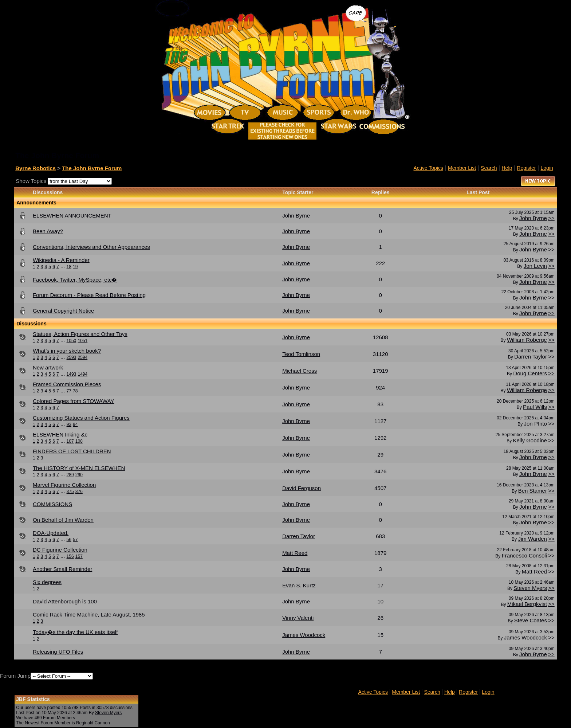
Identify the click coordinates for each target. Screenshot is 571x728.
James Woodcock (525, 637)
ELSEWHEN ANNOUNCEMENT (72, 216)
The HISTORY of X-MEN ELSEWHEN (79, 468)
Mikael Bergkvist (527, 604)
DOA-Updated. (51, 533)
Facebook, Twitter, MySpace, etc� (75, 280)
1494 (82, 374)
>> (551, 218)
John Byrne (533, 218)
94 (75, 424)
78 (75, 391)
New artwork (48, 367)
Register (526, 168)
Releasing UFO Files (58, 652)
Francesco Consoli (524, 555)
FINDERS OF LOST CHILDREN (72, 451)
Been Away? (48, 231)
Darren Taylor (531, 357)
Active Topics (428, 168)
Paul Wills (535, 407)
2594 (82, 357)
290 (79, 475)
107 (70, 441)
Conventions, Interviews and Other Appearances (91, 247)
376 (79, 492)
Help (507, 168)
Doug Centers (530, 373)
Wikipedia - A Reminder (61, 260)
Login (547, 168)
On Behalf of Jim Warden (63, 520)
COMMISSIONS (52, 504)
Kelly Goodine (530, 440)
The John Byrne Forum (92, 168)
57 (75, 540)
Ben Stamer (533, 491)
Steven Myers (530, 588)
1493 (72, 374)
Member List (462, 168)
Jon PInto (535, 424)
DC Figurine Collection (60, 550)
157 (79, 556)
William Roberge (527, 340)
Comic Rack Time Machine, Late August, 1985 (89, 615)
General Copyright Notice (63, 311)
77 (69, 391)
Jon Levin (535, 266)
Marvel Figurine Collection (64, 485)
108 (79, 441)
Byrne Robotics (36, 168)
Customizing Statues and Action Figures (81, 418)
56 (69, 540)
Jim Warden (532, 539)
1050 (72, 341)
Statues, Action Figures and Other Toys (80, 334)
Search (489, 168)
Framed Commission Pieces (67, 384)
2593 (72, 357)
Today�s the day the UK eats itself (75, 632)
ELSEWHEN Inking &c (60, 435)
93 (69, 424)
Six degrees (47, 582)
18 (69, 267)
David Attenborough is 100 (65, 601)
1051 (82, 341)
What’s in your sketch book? (67, 351)
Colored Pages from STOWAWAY (74, 401)
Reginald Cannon (93, 723)
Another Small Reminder (62, 569)
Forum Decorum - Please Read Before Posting (89, 295)
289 (70, 475)
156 (70, 556)
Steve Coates (531, 620)
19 (75, 267)
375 (70, 492)
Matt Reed (534, 572)
